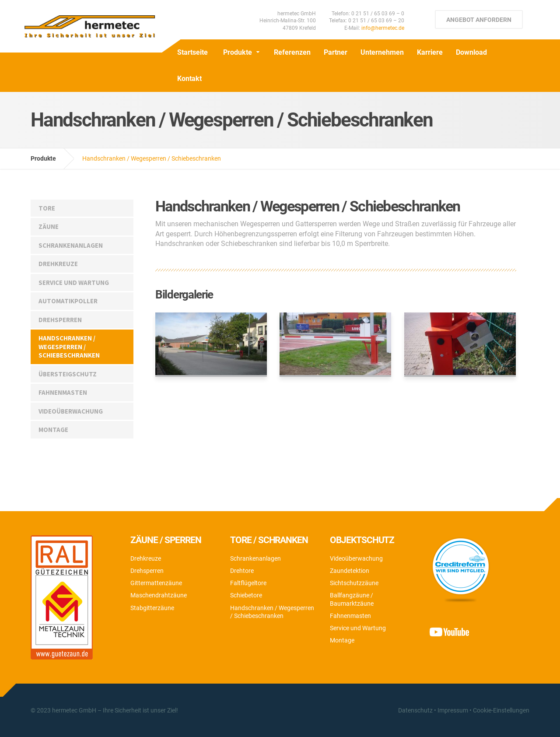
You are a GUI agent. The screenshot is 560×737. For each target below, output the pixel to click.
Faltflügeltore (248, 583)
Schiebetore (246, 595)
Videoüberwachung (71, 411)
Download (471, 52)
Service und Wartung (74, 283)
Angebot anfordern (479, 20)
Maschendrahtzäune (159, 595)
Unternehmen (382, 52)
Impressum (453, 710)
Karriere (430, 52)
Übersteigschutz (68, 374)
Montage (53, 430)
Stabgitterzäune (152, 608)
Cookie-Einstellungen (501, 710)
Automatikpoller (68, 301)
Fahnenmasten (63, 392)
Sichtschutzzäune (354, 583)
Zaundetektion (350, 571)
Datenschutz (415, 710)
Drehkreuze (58, 264)
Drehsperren (60, 320)
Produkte (238, 52)
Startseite (192, 52)
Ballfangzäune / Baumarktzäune (352, 599)
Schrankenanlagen (71, 245)
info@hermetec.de (383, 28)
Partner (336, 52)
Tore (47, 208)
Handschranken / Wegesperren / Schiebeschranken (69, 347)
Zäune (49, 226)
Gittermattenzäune (156, 583)
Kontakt (189, 79)
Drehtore (242, 571)
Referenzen (292, 52)
